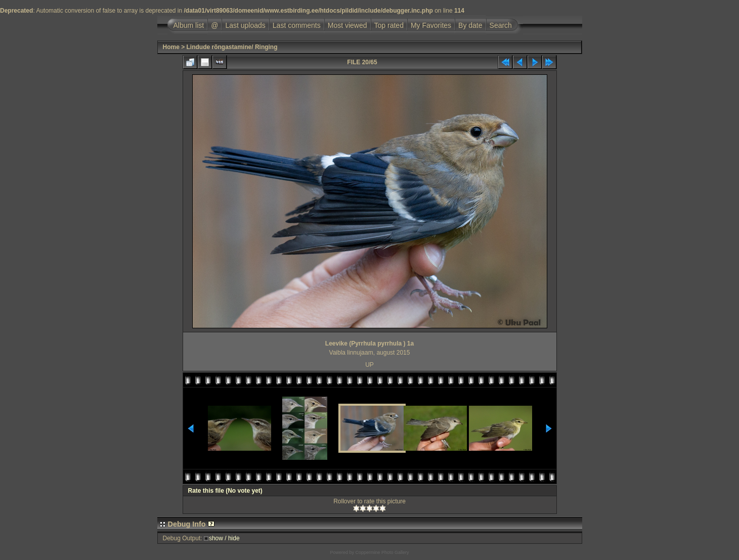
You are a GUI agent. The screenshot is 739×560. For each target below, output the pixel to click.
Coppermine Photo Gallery (382, 552)
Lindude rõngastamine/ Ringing (232, 47)
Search (501, 25)
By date (470, 25)
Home (171, 47)
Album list (189, 25)
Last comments (297, 25)
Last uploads (245, 25)
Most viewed (347, 25)
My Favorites (431, 25)
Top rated (389, 25)
